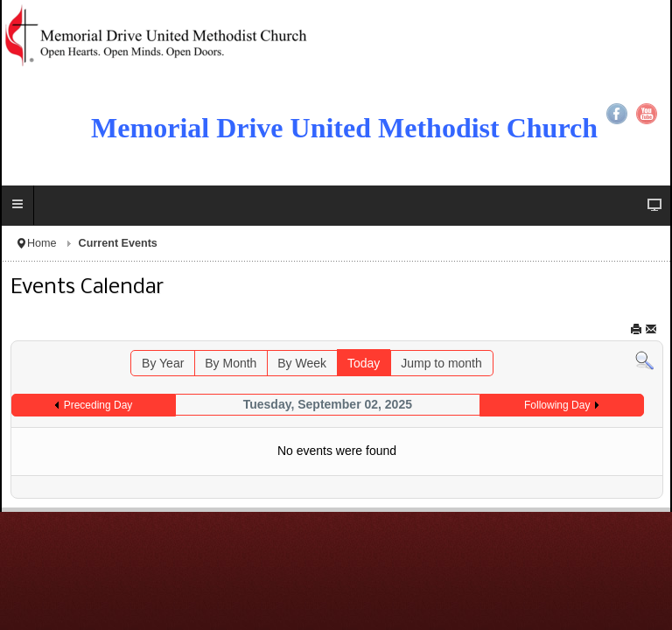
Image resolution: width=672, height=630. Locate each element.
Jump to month (441, 363)
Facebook (617, 114)
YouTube (647, 114)
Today (364, 363)
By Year (163, 363)
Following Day (557, 405)
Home (42, 243)
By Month (231, 363)
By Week (302, 363)
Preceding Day (98, 405)
